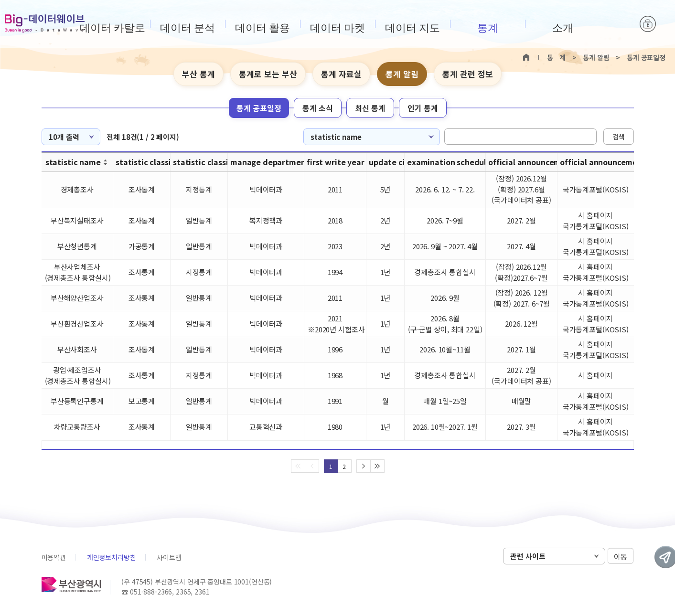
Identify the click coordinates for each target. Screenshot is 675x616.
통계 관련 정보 (468, 74)
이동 (621, 557)
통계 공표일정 (259, 108)
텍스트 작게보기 (625, 74)
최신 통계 (370, 108)
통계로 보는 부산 (268, 74)
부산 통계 (198, 74)
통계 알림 (402, 74)
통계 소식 (318, 108)
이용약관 (54, 557)
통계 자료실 (341, 74)
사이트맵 (169, 557)
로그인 (648, 24)
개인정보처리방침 (112, 557)
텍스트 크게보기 (611, 74)
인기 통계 (423, 108)
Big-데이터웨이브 (45, 23)
